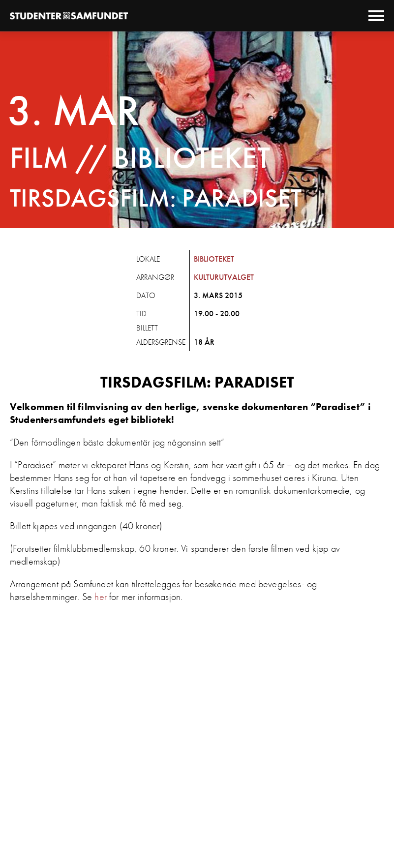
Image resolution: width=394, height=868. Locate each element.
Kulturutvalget (224, 277)
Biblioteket (214, 259)
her (100, 597)
